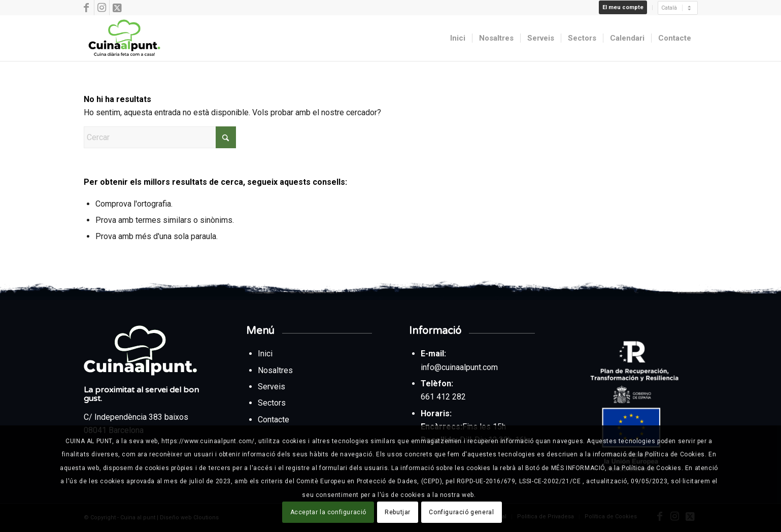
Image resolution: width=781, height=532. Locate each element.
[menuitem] (623, 8)
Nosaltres (275, 370)
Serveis (273, 387)
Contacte (274, 420)
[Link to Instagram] (102, 8)
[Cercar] (160, 137)
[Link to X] (117, 8)
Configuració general (461, 512)
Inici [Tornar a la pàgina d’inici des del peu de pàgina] (266, 354)
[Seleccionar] (678, 8)
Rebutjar (398, 512)
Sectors (273, 403)
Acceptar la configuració (328, 512)
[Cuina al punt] (124, 38)
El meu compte (623, 7)
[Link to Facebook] (87, 8)
